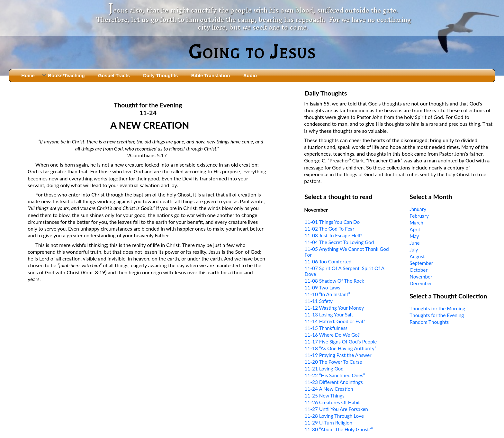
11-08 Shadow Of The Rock (334, 281)
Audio (250, 75)
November (421, 277)
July (414, 250)
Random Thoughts (429, 322)
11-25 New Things (325, 396)
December (421, 283)
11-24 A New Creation (329, 389)
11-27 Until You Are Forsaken (336, 409)
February (419, 216)
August (417, 256)
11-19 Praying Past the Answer (338, 355)
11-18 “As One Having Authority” (341, 348)
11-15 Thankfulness (326, 328)
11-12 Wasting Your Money (334, 308)
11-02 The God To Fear (330, 229)
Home (28, 75)
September (421, 263)
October (419, 270)
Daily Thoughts (160, 75)
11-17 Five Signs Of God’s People (341, 342)
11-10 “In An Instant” (327, 294)
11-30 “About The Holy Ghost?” (339, 429)
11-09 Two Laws (323, 287)
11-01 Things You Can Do (332, 222)
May (414, 236)
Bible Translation (211, 75)
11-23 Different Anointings (334, 382)
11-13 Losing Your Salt (329, 315)
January (418, 209)
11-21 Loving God (324, 369)
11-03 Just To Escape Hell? (333, 235)
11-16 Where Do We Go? (332, 335)
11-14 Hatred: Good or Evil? (335, 321)
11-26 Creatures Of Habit (332, 402)
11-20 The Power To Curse (333, 362)
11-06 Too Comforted (328, 261)
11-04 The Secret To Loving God (339, 242)
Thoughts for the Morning (437, 308)
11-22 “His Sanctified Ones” (335, 375)
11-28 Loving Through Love (334, 416)
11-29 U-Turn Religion (328, 423)
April (415, 229)
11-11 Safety (319, 301)
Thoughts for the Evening (437, 315)
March (416, 223)
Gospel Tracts (114, 75)
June (414, 243)
